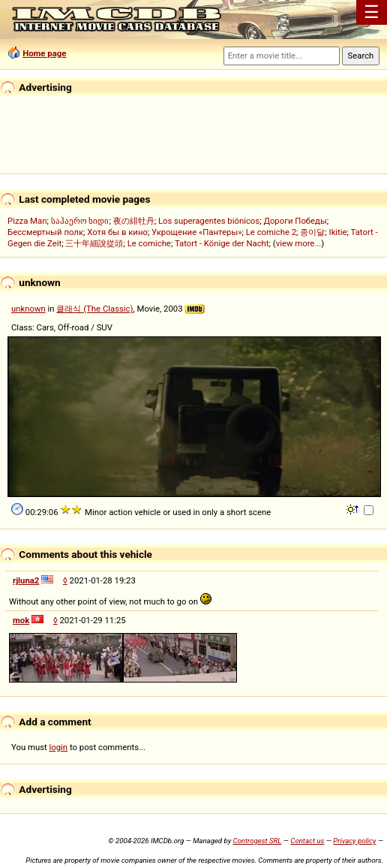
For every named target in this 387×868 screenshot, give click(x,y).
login (59, 747)
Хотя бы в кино (117, 232)
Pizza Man (27, 221)
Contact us (307, 841)
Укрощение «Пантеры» (196, 232)
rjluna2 (26, 580)
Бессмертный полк (45, 232)
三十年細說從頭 (94, 243)
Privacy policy (354, 841)
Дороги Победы (295, 221)
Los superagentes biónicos (209, 221)
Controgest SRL (257, 841)
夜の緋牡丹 (134, 221)
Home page (44, 53)
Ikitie (338, 232)
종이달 (312, 232)
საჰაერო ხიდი (80, 221)
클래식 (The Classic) (94, 309)
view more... (299, 243)
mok (21, 620)
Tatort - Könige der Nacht (222, 243)
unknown (28, 309)
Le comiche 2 (271, 232)
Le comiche (149, 243)
